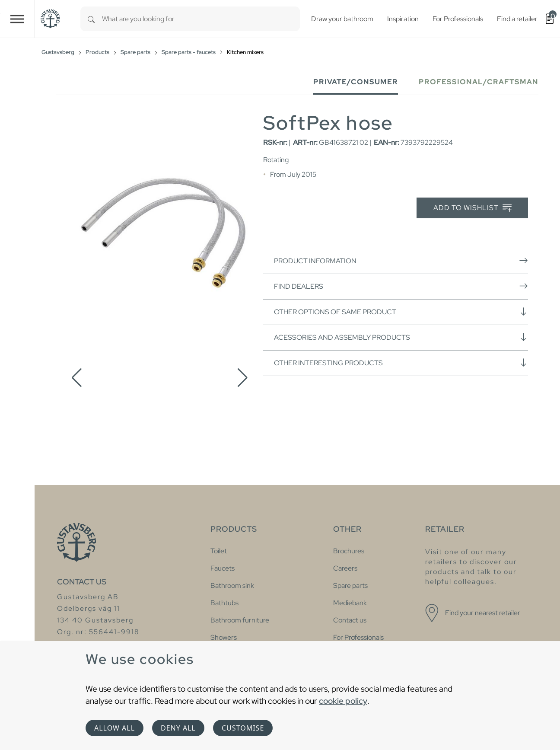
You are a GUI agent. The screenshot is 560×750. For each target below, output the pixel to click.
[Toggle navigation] (17, 19)
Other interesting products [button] (401, 363)
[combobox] (201, 19)
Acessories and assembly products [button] (401, 337)
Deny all (178, 728)
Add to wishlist (472, 208)
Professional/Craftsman (479, 82)
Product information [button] (401, 261)
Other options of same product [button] (401, 312)
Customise (243, 728)
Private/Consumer (356, 82)
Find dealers (401, 286)
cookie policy (343, 701)
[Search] (91, 19)
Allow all (115, 728)
